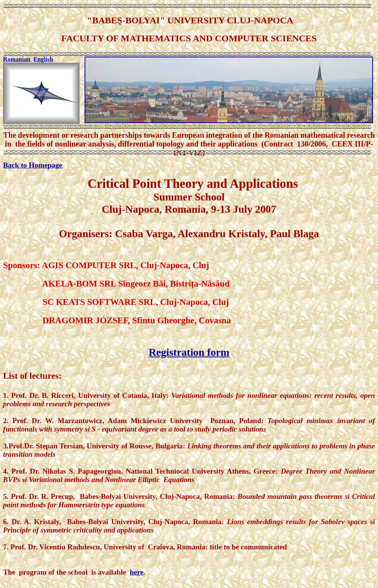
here (137, 572)
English (43, 59)
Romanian (17, 59)
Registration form (189, 352)
